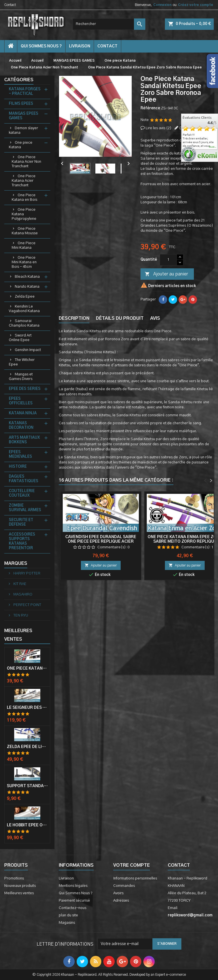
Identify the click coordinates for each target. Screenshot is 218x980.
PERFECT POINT (27, 605)
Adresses (121, 901)
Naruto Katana (27, 287)
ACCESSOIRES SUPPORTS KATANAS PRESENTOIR (22, 541)
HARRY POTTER (26, 573)
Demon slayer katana (23, 130)
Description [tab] (74, 318)
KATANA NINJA (23, 413)
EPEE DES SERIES (25, 389)
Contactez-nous (73, 908)
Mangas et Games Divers (21, 377)
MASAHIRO (22, 595)
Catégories (19, 80)
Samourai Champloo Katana (24, 323)
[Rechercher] (109, 24)
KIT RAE (19, 584)
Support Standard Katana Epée (27, 786)
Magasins (67, 923)
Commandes (124, 886)
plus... (213, 147)
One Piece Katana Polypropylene (24, 214)
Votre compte (132, 865)
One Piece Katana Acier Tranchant (24, 181)
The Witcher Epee (22, 362)
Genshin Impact (28, 350)
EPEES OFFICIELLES (21, 401)
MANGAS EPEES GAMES (24, 116)
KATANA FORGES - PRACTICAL (25, 92)
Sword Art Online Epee (20, 338)
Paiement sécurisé (74, 901)
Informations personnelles (135, 878)
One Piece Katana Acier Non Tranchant (26, 162)
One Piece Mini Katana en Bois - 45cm (24, 262)
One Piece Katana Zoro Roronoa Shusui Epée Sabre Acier (27, 668)
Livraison (80, 46)
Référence (150, 108)
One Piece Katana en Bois (24, 198)
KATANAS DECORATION (21, 426)
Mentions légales (73, 886)
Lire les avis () (159, 128)
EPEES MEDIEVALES (20, 455)
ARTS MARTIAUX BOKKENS (24, 440)
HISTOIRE (18, 467)
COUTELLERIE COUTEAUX (22, 493)
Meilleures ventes (19, 893)
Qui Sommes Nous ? (41, 46)
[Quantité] (168, 260)
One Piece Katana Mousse (25, 231)
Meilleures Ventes (18, 635)
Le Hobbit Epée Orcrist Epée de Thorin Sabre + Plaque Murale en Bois (27, 825)
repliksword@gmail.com (190, 915)
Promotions (14, 878)
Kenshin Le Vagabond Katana (24, 309)
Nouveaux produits (20, 886)
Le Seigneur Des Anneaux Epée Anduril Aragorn (27, 708)
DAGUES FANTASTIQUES (24, 479)
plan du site (68, 915)
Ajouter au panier (166, 274)
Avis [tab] (155, 318)
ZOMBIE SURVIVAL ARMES (25, 508)
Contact (10, 5)
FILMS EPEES (21, 104)
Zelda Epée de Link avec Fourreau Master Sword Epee (27, 747)
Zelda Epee (25, 297)
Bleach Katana (27, 277)
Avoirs (118, 893)
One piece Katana (21, 145)
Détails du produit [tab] (120, 318)
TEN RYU (20, 616)
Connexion (162, 5)
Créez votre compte (196, 5)
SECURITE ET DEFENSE (21, 522)
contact (107, 46)
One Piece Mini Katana (24, 245)
